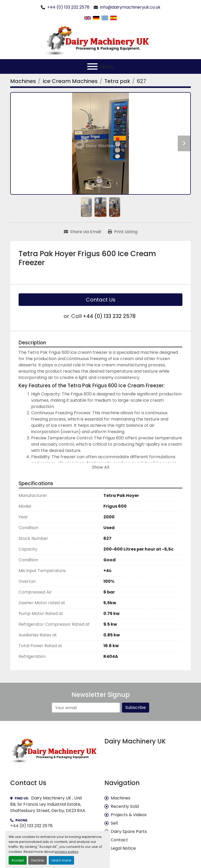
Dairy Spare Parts (129, 831)
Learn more (61, 860)
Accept (18, 860)
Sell (114, 823)
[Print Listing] (123, 232)
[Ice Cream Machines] (70, 81)
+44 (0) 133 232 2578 (68, 7)
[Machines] (23, 81)
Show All (101, 467)
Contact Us (101, 300)
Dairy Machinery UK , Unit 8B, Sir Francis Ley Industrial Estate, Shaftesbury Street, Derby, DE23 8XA (48, 804)
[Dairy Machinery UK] (53, 750)
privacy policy (66, 852)
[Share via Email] (82, 232)
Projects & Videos (129, 815)
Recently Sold (125, 806)
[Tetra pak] (117, 81)
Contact (119, 840)
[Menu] (92, 66)
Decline (38, 860)
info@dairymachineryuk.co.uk (130, 7)
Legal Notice (123, 848)
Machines (121, 798)
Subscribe (136, 707)
